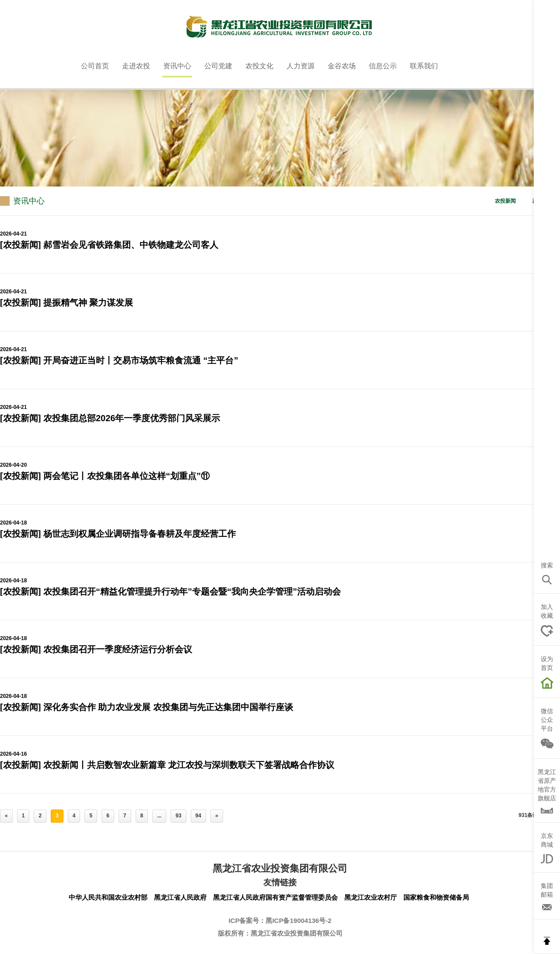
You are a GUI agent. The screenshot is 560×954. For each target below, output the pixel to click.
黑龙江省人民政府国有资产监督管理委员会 (275, 897)
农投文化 (259, 66)
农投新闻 (505, 201)
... (159, 816)
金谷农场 (342, 66)
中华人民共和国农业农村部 (108, 897)
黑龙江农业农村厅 (371, 897)
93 (178, 816)
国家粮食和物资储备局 (436, 897)
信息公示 (383, 66)
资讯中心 (177, 66)
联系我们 (424, 66)
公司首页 (95, 66)
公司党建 (218, 66)
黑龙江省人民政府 (180, 897)
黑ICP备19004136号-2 (298, 921)
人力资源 (301, 66)
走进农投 (136, 66)
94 (198, 816)
